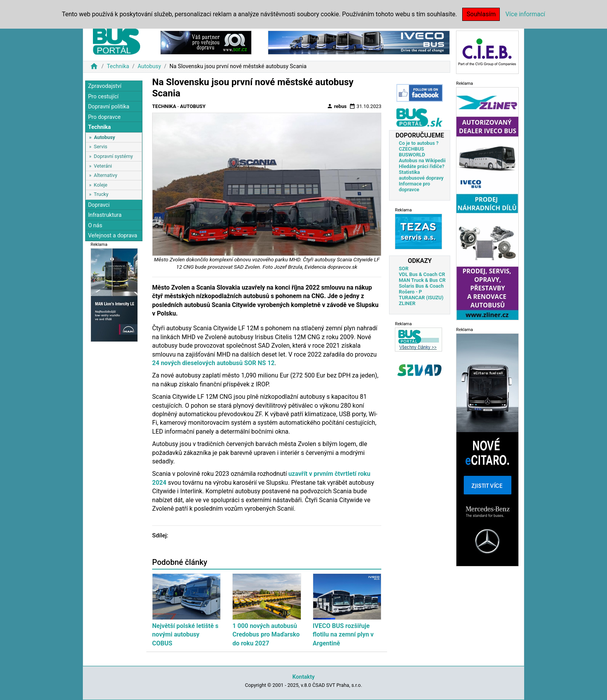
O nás (95, 226)
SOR (404, 269)
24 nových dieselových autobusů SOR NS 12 (213, 363)
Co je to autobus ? (419, 143)
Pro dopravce (104, 117)
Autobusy (149, 66)
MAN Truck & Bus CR (422, 280)
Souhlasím (481, 14)
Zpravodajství (105, 86)
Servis (100, 147)
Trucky (101, 194)
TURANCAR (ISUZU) (421, 298)
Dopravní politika (109, 107)
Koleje (100, 185)
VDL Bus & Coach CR (422, 274)
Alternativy (105, 175)
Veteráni (103, 166)
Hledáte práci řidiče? (422, 166)
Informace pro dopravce (414, 187)
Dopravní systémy (113, 156)
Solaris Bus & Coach (421, 286)
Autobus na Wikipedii (422, 160)
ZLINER (407, 303)
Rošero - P (410, 292)
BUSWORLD (412, 155)
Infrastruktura (105, 215)
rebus (337, 106)
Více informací (525, 14)
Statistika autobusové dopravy (421, 175)
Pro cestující (103, 97)
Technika (118, 66)
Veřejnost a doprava (112, 236)
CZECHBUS (411, 149)
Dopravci (99, 205)
